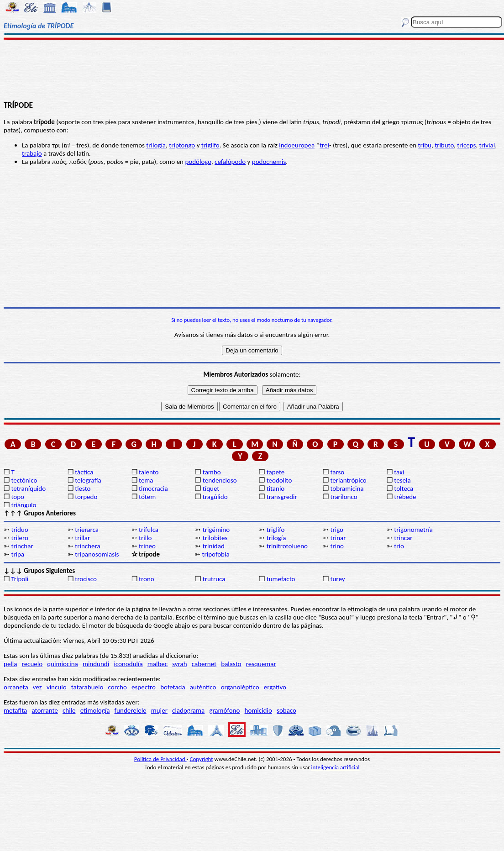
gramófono (224, 710)
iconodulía (128, 664)
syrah (179, 664)
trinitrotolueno (287, 546)
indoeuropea (297, 145)
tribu (425, 145)
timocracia (153, 489)
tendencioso (220, 480)
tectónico (24, 480)
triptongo (182, 145)
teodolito (279, 480)
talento (149, 472)
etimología (95, 710)
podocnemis (269, 162)
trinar (338, 538)
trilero (20, 538)
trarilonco (344, 497)
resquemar (261, 664)
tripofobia (215, 554)
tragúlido (215, 497)
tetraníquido (28, 489)
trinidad (214, 546)
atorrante (45, 710)
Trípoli (20, 579)
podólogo (198, 162)
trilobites (215, 538)
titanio (276, 489)
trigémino (216, 530)
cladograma (188, 710)
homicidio (258, 710)
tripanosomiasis (97, 554)
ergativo (275, 687)
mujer (159, 710)
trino (337, 546)
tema (146, 480)
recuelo (32, 664)
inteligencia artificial (336, 767)
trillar (82, 538)
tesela (402, 480)
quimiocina (62, 664)
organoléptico (240, 687)
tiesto (83, 489)
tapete (276, 472)
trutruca (214, 579)
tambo (212, 472)
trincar (403, 538)
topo (18, 497)
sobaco (286, 710)
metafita (15, 710)
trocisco (86, 579)
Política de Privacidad (160, 759)
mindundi (96, 664)
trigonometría (413, 530)
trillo (145, 538)
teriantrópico (348, 480)
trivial (487, 145)
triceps (466, 145)
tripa (18, 554)
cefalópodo (230, 162)
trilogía (156, 145)
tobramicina (347, 489)
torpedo (86, 497)
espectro (144, 687)
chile (69, 710)
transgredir (282, 497)
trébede (405, 497)
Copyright (202, 759)
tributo (444, 145)
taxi (399, 472)
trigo (337, 530)
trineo (147, 546)
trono (147, 579)
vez (37, 687)
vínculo (57, 687)
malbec (157, 664)
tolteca (404, 489)
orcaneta (16, 687)
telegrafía (88, 480)
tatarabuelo (87, 687)
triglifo (210, 145)
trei (324, 145)
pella (10, 664)
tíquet (211, 489)
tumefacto (281, 579)
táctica (84, 472)
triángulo (24, 505)
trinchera (87, 546)
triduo (19, 530)
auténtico (203, 687)
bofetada (173, 687)
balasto (231, 664)
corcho (118, 687)
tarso (337, 472)
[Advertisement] (252, 69)
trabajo (32, 153)
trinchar (22, 546)
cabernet (204, 664)
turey (337, 579)
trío (399, 546)
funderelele (131, 710)
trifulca (149, 530)
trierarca (87, 530)
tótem (147, 497)
